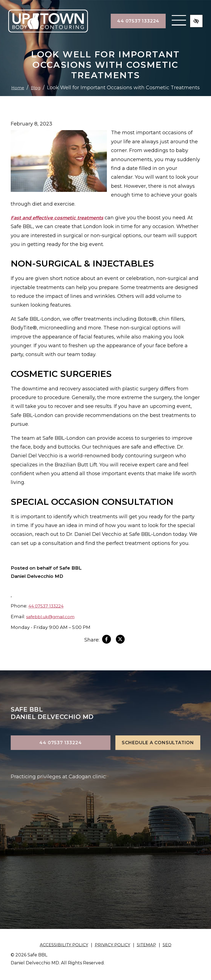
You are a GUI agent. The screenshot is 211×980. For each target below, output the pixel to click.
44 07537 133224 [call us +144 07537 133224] (128, 21)
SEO (170, 945)
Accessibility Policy (62, 945)
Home (97, 79)
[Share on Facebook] (106, 641)
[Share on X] (121, 641)
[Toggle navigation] (168, 21)
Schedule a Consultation (158, 743)
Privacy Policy (113, 945)
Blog (116, 79)
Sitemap (148, 945)
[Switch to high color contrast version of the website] (195, 21)
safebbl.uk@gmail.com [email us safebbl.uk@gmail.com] (53, 617)
